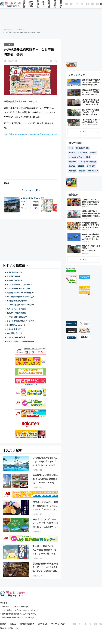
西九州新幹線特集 (14, 276)
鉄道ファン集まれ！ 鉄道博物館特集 (21, 341)
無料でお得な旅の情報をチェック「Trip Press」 (19, 614)
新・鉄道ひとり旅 (82, 148)
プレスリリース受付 (58, 624)
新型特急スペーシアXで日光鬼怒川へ (21, 293)
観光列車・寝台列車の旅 (16, 313)
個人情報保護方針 (26, 624)
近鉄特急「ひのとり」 (15, 280)
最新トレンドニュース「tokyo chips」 (16, 606)
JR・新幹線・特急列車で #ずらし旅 (20, 297)
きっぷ (71, 148)
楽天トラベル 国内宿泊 (16, 309)
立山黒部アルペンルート (16, 325)
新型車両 (81, 166)
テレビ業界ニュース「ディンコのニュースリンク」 (20, 610)
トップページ (7, 30)
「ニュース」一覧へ (30, 190)
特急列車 (82, 171)
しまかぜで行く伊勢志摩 (16, 337)
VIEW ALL (84, 132)
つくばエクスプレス (76, 157)
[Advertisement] (51, 18)
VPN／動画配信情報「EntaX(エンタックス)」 (18, 617)
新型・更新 (72, 171)
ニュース (20, 30)
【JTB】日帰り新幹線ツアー (18, 317)
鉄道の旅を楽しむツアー (16, 272)
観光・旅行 (72, 162)
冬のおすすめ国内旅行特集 (17, 301)
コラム (43, 4)
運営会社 (13, 624)
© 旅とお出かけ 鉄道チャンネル (9, 628)
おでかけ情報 (31, 4)
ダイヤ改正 (91, 166)
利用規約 (3, 624)
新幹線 (88, 157)
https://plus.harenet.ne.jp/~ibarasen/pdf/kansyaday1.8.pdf (30, 134)
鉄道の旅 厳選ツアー (15, 329)
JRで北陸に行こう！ (15, 333)
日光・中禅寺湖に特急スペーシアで (20, 321)
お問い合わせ (43, 624)
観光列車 (72, 166)
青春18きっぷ (93, 171)
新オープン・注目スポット (78, 153)
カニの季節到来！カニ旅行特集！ (19, 284)
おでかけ (93, 153)
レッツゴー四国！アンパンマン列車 (20, 305)
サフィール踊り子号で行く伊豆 (19, 289)
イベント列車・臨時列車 (88, 162)
